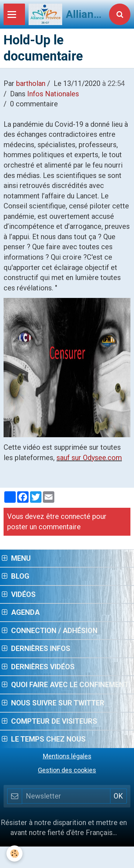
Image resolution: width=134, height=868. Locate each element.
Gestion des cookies (67, 770)
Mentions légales (67, 756)
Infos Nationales (53, 94)
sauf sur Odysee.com (89, 458)
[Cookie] (14, 853)
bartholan (31, 83)
